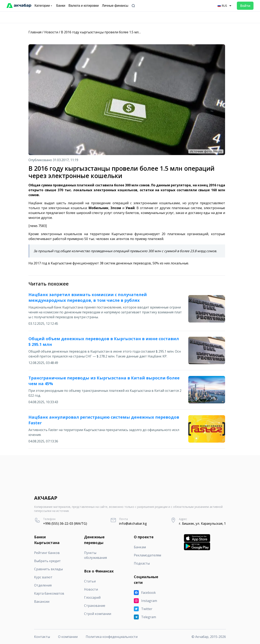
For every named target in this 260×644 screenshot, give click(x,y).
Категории (44, 6)
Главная (35, 32)
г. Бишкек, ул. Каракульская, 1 (202, 523)
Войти (245, 6)
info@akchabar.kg (133, 523)
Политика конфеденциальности (112, 637)
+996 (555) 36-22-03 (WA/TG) (65, 523)
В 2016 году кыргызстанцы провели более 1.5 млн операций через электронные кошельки (134, 32)
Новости (51, 32)
